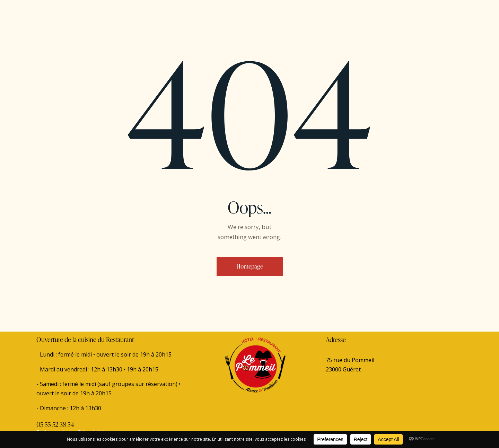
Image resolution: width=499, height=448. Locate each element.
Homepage (250, 266)
